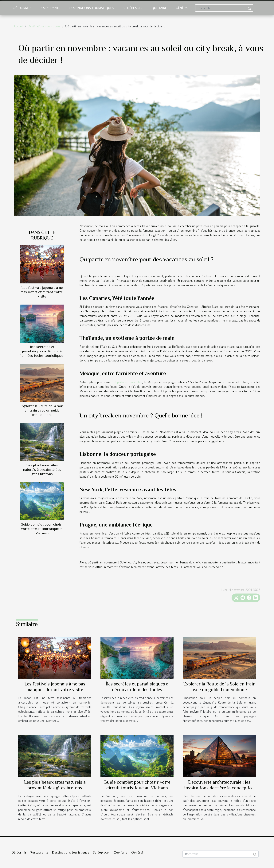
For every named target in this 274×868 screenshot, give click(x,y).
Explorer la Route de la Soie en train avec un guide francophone (42, 410)
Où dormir (22, 8)
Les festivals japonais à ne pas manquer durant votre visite (42, 292)
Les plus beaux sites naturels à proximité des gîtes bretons (42, 470)
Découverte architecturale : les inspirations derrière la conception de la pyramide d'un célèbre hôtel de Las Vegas (219, 791)
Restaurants (50, 8)
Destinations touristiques (91, 8)
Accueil (18, 26)
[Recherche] (224, 8)
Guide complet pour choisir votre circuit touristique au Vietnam (42, 529)
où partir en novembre (127, 382)
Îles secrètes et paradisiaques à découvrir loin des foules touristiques (42, 351)
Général (182, 8)
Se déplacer (133, 8)
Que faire (159, 8)
